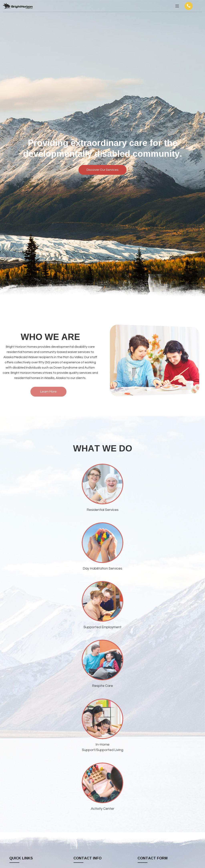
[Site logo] (18, 6)
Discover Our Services (102, 170)
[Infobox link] (193, 6)
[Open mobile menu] (177, 6)
